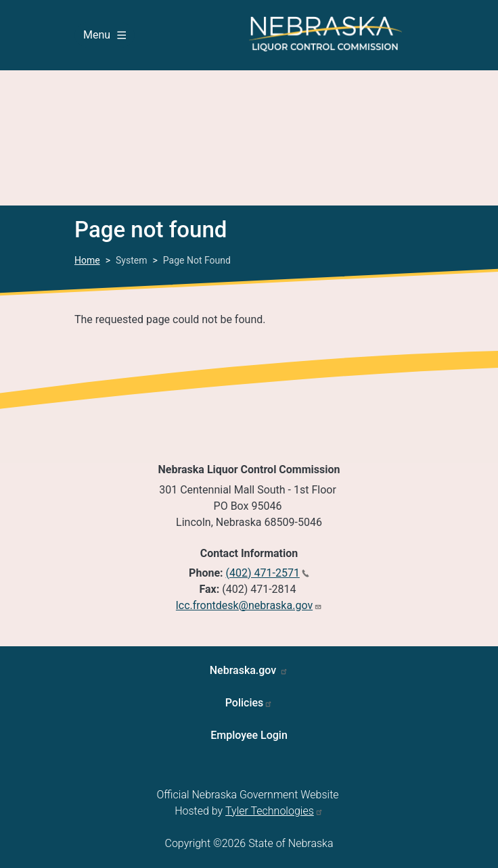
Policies (245, 703)
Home (87, 260)
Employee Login (249, 735)
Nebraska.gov (245, 670)
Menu (105, 35)
